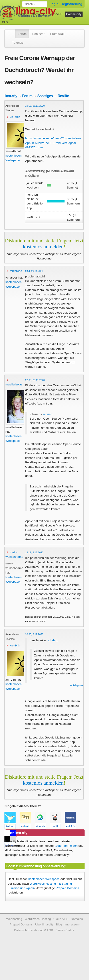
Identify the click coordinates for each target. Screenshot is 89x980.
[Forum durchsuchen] (35, 4)
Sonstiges (45, 96)
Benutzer (38, 34)
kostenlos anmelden (43, 247)
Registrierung (72, 4)
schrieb (47, 414)
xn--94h (15, 117)
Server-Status (65, 930)
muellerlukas (14, 384)
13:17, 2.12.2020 (34, 552)
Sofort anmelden (67, 846)
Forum (22, 34)
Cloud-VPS (55, 14)
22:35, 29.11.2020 (35, 380)
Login (54, 4)
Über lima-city (44, 924)
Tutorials (18, 43)
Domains (38, 14)
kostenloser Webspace (17, 7)
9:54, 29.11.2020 (34, 271)
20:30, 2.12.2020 (34, 634)
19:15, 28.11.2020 (35, 106)
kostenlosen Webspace (44, 879)
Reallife (63, 96)
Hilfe (5, 22)
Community (74, 14)
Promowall (57, 34)
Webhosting (14, 919)
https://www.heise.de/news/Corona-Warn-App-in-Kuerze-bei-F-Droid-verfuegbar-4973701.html (53, 143)
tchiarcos (16, 271)
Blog (59, 924)
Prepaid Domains (67, 888)
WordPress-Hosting (15, 14)
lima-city (11, 96)
